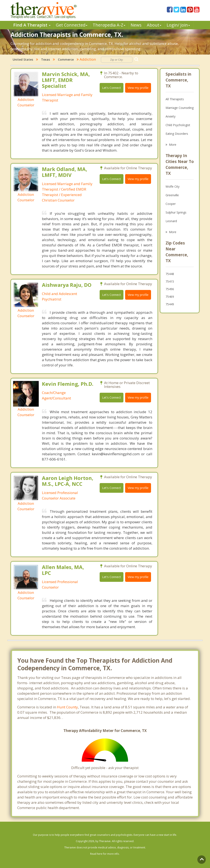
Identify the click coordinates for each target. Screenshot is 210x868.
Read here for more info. (105, 854)
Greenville (172, 195)
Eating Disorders (177, 134)
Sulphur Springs (176, 212)
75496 (170, 289)
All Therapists (175, 99)
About (154, 25)
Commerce (66, 59)
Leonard (171, 221)
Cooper (171, 204)
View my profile (138, 88)
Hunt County (67, 707)
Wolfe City (173, 186)
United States (23, 59)
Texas (45, 59)
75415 (170, 281)
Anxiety (171, 116)
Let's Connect (112, 88)
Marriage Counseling (180, 108)
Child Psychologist (178, 125)
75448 (170, 274)
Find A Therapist (32, 25)
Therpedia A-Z (109, 25)
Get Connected (72, 25)
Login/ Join (178, 25)
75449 (170, 304)
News (136, 25)
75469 (170, 297)
